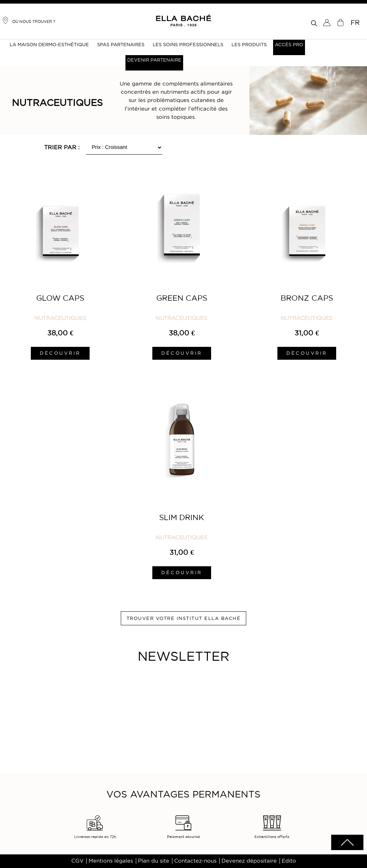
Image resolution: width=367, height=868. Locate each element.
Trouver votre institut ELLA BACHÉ (184, 618)
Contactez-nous (195, 861)
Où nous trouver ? (28, 20)
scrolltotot (347, 842)
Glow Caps (60, 298)
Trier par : (62, 147)
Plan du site (154, 861)
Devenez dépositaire (249, 861)
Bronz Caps (307, 298)
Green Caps (182, 298)
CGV (77, 861)
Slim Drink (182, 517)
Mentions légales (111, 861)
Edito (289, 861)
